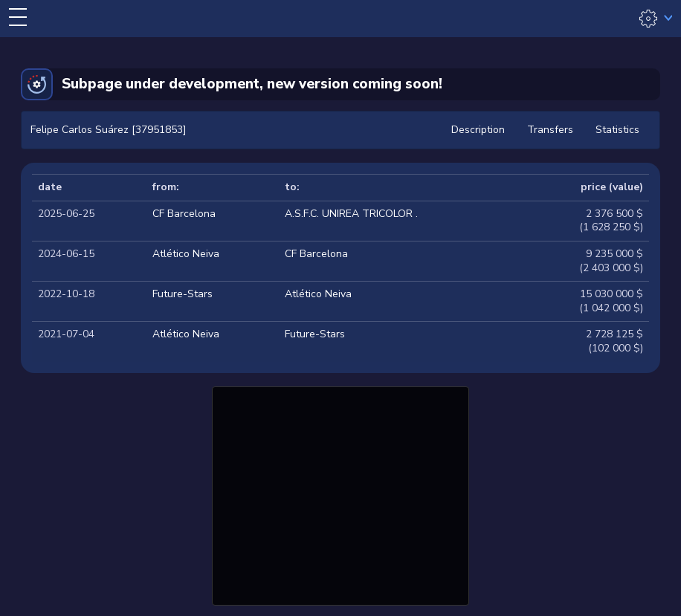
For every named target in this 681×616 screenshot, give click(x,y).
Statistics (617, 130)
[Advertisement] (340, 494)
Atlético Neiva (186, 254)
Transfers (550, 130)
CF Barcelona (184, 214)
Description (478, 130)
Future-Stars (183, 294)
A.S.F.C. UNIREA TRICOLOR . (351, 214)
